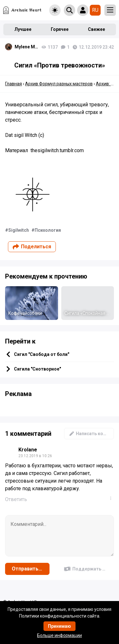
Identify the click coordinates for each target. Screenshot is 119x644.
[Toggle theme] (55, 10)
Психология (48, 230)
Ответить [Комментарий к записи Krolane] (16, 499)
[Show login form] (83, 10)
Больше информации (60, 635)
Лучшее (23, 29)
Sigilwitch (19, 230)
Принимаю (60, 626)
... (112, 498)
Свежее (96, 29)
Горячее (60, 29)
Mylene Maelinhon (26, 47)
